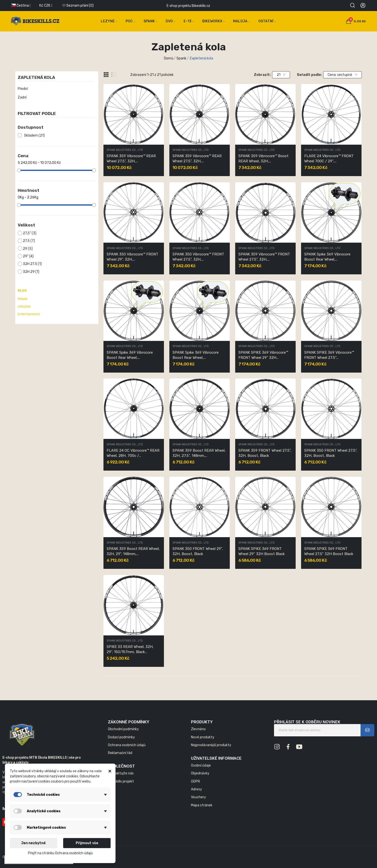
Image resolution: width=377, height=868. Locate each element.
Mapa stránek (202, 805)
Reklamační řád (120, 753)
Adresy (196, 789)
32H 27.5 (32, 264)
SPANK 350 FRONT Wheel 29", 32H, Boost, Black (198, 551)
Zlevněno (198, 729)
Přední (23, 89)
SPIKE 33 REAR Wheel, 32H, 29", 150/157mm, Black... (130, 649)
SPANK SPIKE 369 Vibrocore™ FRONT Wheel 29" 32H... (263, 355)
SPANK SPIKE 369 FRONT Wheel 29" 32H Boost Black (261, 551)
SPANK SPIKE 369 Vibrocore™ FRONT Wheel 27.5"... (329, 355)
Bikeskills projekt (121, 781)
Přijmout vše (87, 843)
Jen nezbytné (33, 843)
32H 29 (31, 272)
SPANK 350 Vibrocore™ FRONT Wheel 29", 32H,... (132, 257)
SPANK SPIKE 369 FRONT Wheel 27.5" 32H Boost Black (329, 551)
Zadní (22, 97)
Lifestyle (24, 306)
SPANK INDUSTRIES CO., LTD (125, 150)
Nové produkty (203, 737)
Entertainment (29, 314)
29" (28, 256)
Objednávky (200, 773)
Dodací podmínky (121, 737)
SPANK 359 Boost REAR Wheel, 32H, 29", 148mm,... (133, 551)
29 (28, 249)
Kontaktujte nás (121, 773)
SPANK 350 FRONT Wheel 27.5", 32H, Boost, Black (331, 453)
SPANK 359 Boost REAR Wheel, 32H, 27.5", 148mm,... (199, 453)
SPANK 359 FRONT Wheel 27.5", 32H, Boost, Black (265, 453)
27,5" (30, 233)
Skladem (34, 135)
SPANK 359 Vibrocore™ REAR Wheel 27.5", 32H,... (131, 159)
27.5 (29, 241)
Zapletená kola (36, 78)
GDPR (196, 781)
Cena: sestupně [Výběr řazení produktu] (342, 75)
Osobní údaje (201, 765)
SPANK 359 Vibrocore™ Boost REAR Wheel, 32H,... (263, 159)
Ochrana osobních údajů (127, 745)
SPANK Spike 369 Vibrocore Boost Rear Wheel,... (327, 257)
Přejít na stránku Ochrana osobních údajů (60, 853)
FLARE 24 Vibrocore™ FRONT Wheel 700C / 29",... (329, 159)
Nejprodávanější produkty (211, 745)
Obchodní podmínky (123, 729)
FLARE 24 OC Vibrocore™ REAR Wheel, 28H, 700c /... (133, 453)
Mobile (23, 299)
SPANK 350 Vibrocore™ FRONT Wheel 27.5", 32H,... (198, 257)
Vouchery (198, 797)
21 (281, 75)
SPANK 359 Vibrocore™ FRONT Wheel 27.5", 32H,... (264, 257)
